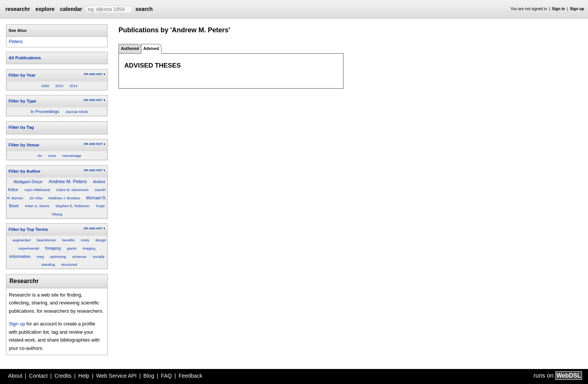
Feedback (190, 376)
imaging (89, 248)
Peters (16, 41)
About (15, 376)
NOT (100, 74)
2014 (73, 86)
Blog (149, 376)
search (144, 9)
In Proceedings (45, 111)
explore (45, 9)
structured (69, 264)
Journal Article (76, 112)
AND (92, 74)
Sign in (559, 9)
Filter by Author (25, 171)
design (100, 240)
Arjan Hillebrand (37, 190)
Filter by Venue (24, 145)
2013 (59, 86)
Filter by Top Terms (28, 229)
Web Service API (116, 376)
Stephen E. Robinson (73, 206)
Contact (38, 376)
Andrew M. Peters (68, 181)
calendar (71, 9)
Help (84, 376)
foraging (53, 248)
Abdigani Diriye (28, 182)
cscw (52, 156)
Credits (63, 376)
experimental (29, 248)
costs (85, 240)
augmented (21, 240)
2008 (45, 86)
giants (72, 248)
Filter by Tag (21, 127)
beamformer (46, 240)
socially (98, 257)
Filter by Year (22, 75)
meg (40, 257)
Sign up (577, 9)
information (20, 256)
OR (86, 74)
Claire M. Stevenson (72, 190)
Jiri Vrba (36, 198)
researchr (18, 9)
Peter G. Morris (37, 206)
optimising (58, 257)
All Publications (25, 58)
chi (40, 156)
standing (48, 264)
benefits (69, 240)
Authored (130, 48)
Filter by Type (22, 101)
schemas (79, 257)
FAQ (166, 376)
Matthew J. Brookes (64, 198)
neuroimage (72, 156)
